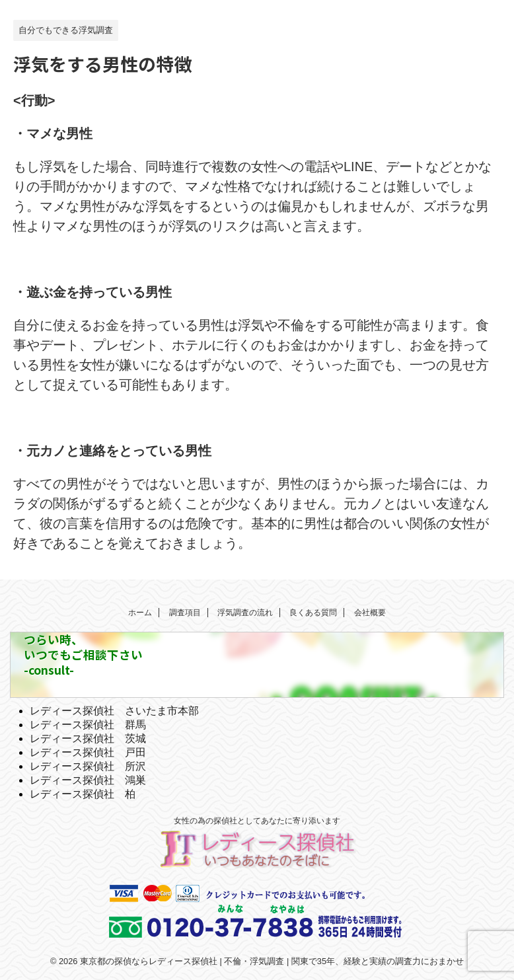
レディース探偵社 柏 (83, 794)
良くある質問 (313, 613)
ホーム (140, 613)
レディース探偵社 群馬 (88, 725)
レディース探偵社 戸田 (88, 752)
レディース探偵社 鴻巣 (88, 780)
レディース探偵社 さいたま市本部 (114, 711)
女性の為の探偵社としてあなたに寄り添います (257, 821)
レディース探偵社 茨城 (88, 738)
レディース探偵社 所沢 (88, 766)
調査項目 (185, 613)
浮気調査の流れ (245, 613)
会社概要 (370, 613)
